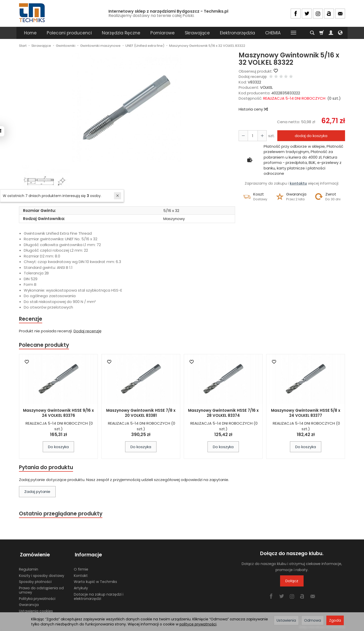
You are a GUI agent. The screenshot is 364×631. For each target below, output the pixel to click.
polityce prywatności (198, 624)
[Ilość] (252, 136)
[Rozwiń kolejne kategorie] (293, 33)
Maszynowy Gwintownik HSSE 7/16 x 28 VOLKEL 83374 (223, 413)
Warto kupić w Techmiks (95, 580)
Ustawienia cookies (36, 610)
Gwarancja (29, 603)
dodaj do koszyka (311, 136)
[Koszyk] (322, 33)
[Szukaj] (312, 33)
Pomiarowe (163, 33)
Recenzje (31, 319)
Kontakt (81, 574)
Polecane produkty (44, 345)
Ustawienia (286, 620)
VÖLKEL (266, 87)
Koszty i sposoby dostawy (42, 574)
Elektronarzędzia (237, 33)
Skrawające (197, 33)
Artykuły (81, 587)
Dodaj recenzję (87, 331)
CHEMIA (273, 33)
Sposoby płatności (35, 580)
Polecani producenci (69, 33)
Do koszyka (58, 447)
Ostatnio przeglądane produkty (61, 515)
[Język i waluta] (340, 33)
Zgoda (335, 620)
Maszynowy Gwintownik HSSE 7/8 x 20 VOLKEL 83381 (141, 413)
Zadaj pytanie (37, 492)
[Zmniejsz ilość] (261, 136)
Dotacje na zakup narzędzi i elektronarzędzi (99, 595)
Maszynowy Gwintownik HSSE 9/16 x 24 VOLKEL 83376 (58, 413)
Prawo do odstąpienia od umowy (41, 589)
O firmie (81, 568)
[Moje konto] (331, 33)
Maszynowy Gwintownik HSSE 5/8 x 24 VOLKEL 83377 (306, 413)
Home (30, 33)
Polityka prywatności (37, 597)
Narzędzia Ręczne (121, 33)
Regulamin (29, 568)
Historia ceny (253, 109)
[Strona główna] (32, 13)
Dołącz (292, 582)
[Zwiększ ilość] (243, 136)
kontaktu (298, 183)
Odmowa (313, 620)
